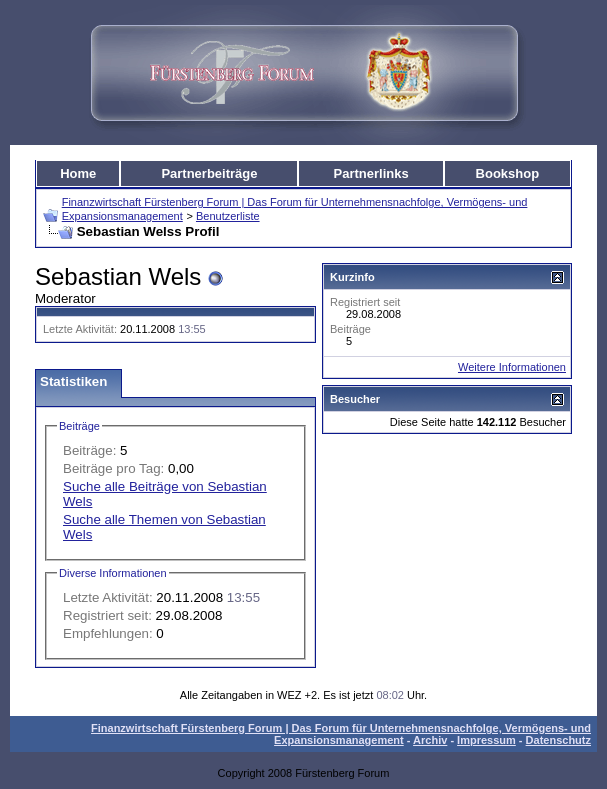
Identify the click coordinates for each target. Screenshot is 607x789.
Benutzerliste (228, 216)
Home (78, 173)
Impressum (486, 740)
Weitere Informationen (512, 367)
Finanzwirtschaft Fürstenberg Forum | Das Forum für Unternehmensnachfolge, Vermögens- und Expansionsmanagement (341, 734)
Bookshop (508, 173)
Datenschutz (558, 740)
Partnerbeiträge (209, 173)
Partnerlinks (371, 173)
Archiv (430, 740)
